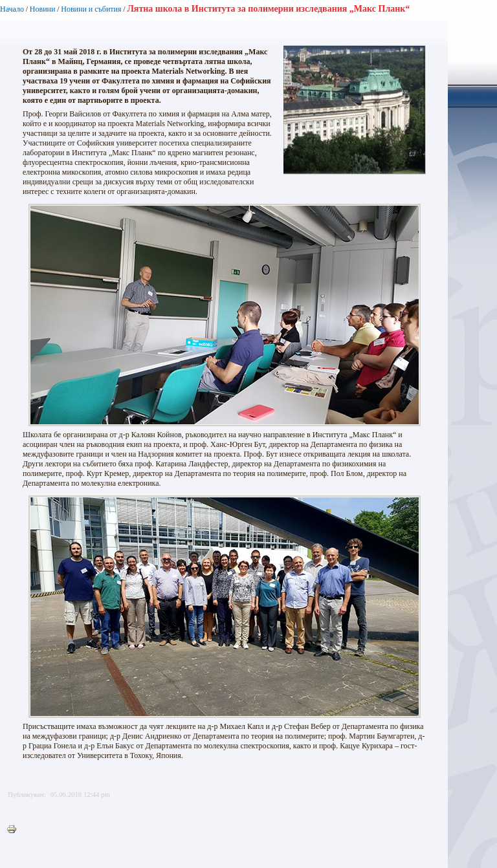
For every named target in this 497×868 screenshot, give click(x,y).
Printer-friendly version (15, 830)
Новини (43, 9)
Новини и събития (91, 9)
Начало (12, 9)
